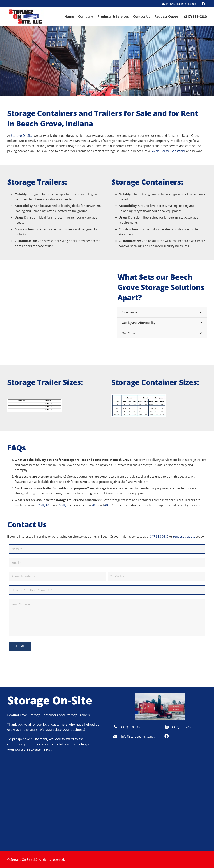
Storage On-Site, (22, 136)
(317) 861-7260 (182, 727)
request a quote (184, 537)
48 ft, (49, 505)
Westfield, (179, 151)
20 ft (95, 505)
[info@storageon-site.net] (117, 736)
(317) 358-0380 (131, 727)
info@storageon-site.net (138, 736)
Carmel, (166, 151)
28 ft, (42, 505)
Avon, (156, 151)
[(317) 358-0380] (117, 727)
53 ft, (63, 505)
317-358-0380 (159, 537)
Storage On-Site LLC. (24, 860)
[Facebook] (203, 4)
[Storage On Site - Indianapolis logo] (26, 17)
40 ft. (108, 505)
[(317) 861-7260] (168, 727)
